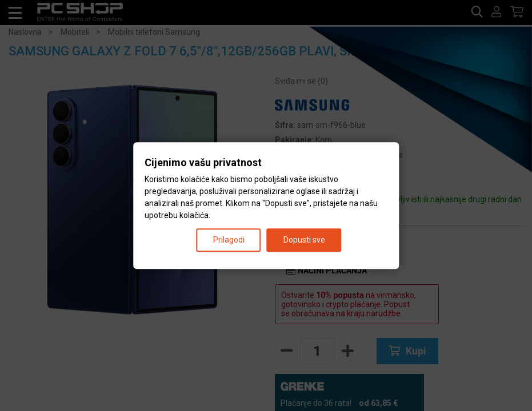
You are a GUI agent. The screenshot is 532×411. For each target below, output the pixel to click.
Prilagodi (229, 240)
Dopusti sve (304, 240)
